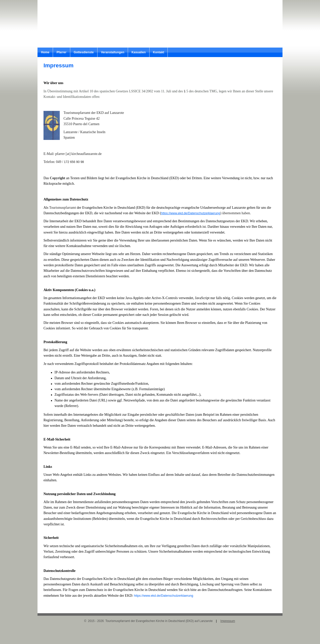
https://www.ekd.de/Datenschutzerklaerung (191, 213)
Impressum (228, 621)
